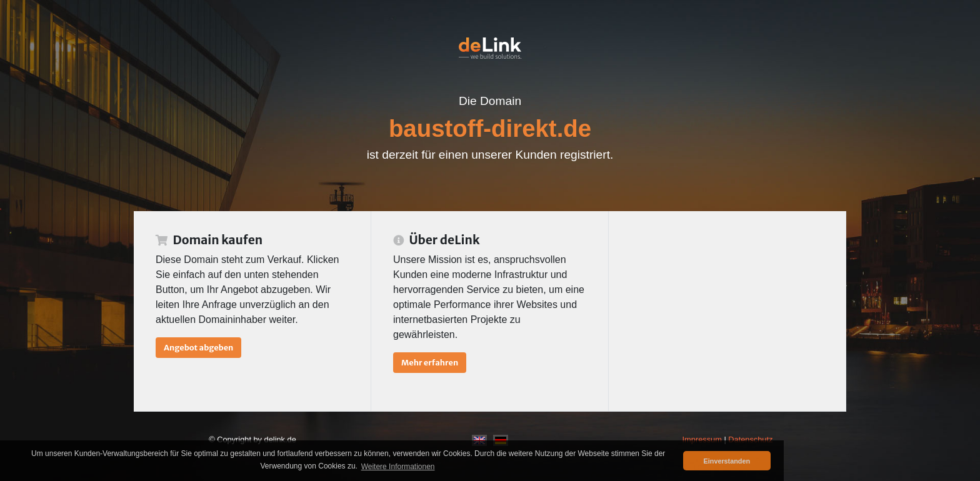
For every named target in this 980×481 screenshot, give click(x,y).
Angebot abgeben (198, 347)
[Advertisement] (727, 311)
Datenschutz (750, 439)
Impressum (702, 439)
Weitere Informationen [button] (398, 467)
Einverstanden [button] (727, 461)
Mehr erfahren (430, 362)
